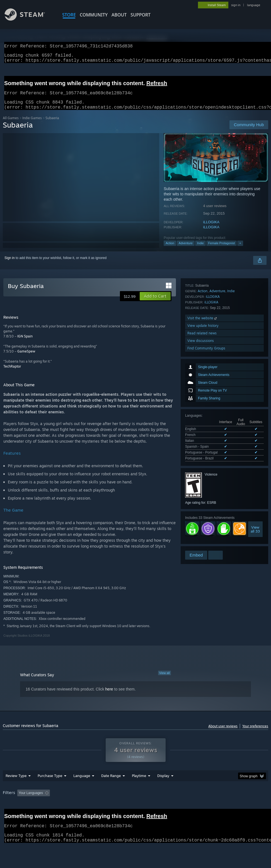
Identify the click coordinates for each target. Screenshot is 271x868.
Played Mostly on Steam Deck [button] (170, 807)
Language (82, 790)
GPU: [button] (8, 815)
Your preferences (255, 733)
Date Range (111, 790)
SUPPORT (141, 15)
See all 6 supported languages (208, 385)
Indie (200, 250)
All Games (11, 125)
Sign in (10, 265)
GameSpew (26, 358)
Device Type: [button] (32, 815)
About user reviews (223, 733)
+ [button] (240, 250)
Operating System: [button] (217, 807)
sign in (236, 5)
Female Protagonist (222, 250)
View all (164, 680)
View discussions (201, 534)
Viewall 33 (255, 455)
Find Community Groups (206, 542)
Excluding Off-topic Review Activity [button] (87, 807)
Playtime (139, 790)
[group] (136, 811)
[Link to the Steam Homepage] (29, 19)
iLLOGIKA (211, 229)
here (109, 696)
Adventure (186, 250)
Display (163, 790)
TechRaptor (12, 373)
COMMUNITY (94, 15)
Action (170, 250)
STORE (69, 15)
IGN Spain (25, 343)
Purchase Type (50, 790)
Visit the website (203, 511)
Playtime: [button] (130, 807)
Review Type (16, 790)
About (119, 15)
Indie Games (32, 125)
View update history (203, 519)
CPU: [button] (245, 807)
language (254, 5)
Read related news (202, 527)
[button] (155, 303)
